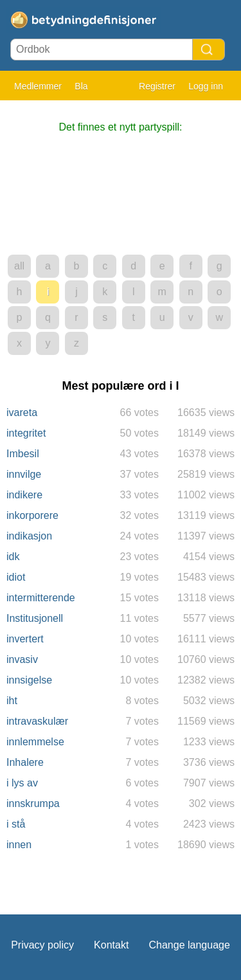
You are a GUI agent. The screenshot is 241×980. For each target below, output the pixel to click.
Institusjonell (35, 618)
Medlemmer (38, 86)
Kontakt (111, 945)
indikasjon (29, 536)
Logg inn (206, 86)
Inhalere (25, 762)
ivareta (22, 413)
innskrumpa (33, 803)
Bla (81, 86)
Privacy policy (42, 945)
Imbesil (23, 454)
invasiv (22, 659)
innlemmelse (35, 742)
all (19, 266)
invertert (25, 639)
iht (12, 701)
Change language (189, 945)
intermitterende (41, 598)
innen (19, 845)
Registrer (157, 86)
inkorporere (32, 515)
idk (13, 557)
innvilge (24, 474)
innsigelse (29, 680)
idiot (16, 577)
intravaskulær (37, 721)
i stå (16, 824)
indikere (24, 495)
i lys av (22, 783)
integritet (26, 433)
